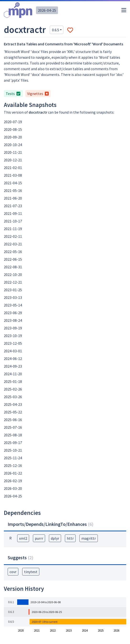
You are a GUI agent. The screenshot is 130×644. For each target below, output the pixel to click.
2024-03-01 (13, 351)
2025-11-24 (13, 458)
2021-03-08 (13, 175)
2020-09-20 (13, 137)
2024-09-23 (13, 366)
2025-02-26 (13, 389)
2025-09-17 (13, 443)
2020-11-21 (13, 152)
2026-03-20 (13, 488)
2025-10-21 (13, 450)
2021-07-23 (13, 206)
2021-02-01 (13, 168)
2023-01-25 (13, 290)
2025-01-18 (13, 381)
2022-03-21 (13, 244)
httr (70, 538)
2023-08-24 (13, 320)
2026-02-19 (13, 481)
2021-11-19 (13, 229)
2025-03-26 (13, 397)
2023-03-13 (13, 297)
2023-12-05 (13, 343)
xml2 (23, 538)
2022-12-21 (13, 282)
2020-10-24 (13, 145)
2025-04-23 (13, 404)
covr (13, 572)
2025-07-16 (13, 427)
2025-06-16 (13, 420)
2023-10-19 (13, 336)
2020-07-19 (13, 122)
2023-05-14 (13, 305)
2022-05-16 (13, 252)
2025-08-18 (13, 435)
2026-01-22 (13, 473)
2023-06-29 (13, 313)
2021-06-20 (13, 198)
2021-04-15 (13, 183)
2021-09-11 (13, 213)
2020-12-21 (13, 160)
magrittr (89, 538)
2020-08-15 (13, 129)
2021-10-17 (13, 221)
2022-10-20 (13, 274)
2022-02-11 (13, 236)
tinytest (31, 572)
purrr (39, 538)
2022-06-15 (13, 259)
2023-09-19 (13, 328)
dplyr (55, 538)
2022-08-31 (13, 267)
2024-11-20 (13, 374)
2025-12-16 (13, 465)
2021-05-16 (13, 190)
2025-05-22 (13, 412)
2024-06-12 (13, 359)
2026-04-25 (47, 10)
